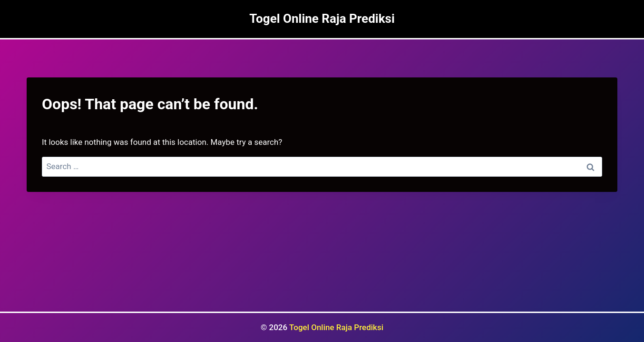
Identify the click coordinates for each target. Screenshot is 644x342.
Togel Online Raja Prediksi (336, 327)
